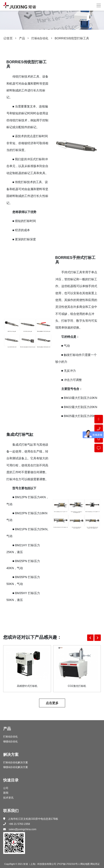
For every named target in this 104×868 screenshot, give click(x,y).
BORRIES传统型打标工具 (72, 38)
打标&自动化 (40, 38)
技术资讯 (8, 798)
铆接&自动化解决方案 (16, 767)
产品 (22, 38)
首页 (8, 38)
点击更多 (52, 703)
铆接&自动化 (10, 742)
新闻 (6, 793)
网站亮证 (95, 864)
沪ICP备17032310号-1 (68, 864)
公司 (6, 788)
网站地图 (85, 864)
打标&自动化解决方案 (16, 762)
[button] (90, 638)
